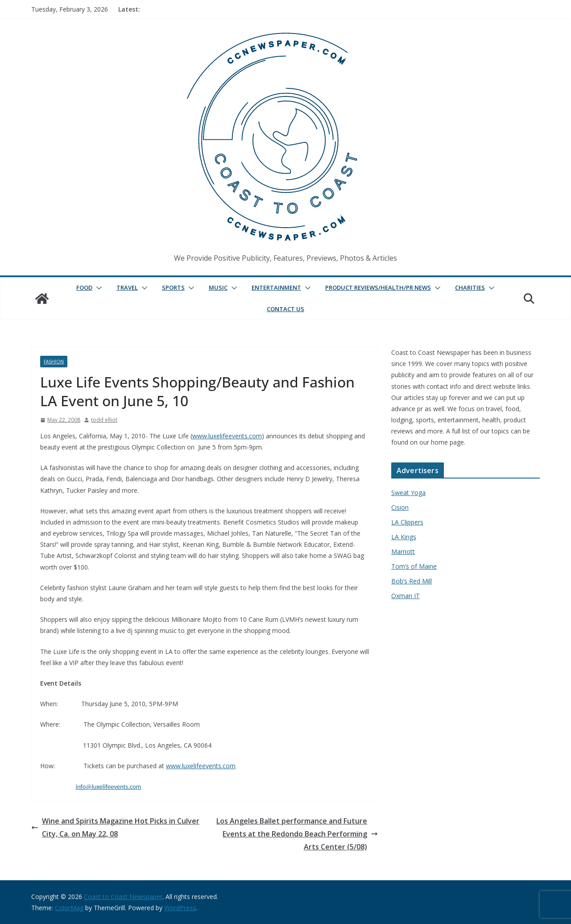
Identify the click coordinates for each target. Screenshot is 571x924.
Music (218, 287)
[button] (97, 288)
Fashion (54, 362)
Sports (173, 287)
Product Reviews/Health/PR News (378, 287)
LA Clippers (407, 522)
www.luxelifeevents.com (227, 436)
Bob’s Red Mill (412, 581)
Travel (127, 287)
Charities (470, 287)
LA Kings (404, 537)
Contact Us (285, 309)
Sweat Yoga (408, 493)
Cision (400, 507)
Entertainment (276, 287)
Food (84, 287)
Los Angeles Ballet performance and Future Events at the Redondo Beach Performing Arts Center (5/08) (297, 834)
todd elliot (104, 420)
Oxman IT (405, 596)
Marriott (403, 551)
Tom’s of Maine (414, 566)
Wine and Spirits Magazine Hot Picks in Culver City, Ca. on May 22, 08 (115, 827)
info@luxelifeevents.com (109, 787)
